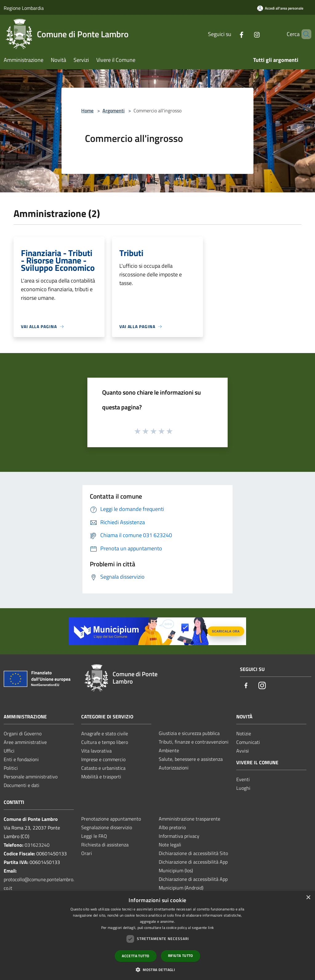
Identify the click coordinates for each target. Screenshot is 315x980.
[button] (157, 970)
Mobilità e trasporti (101, 777)
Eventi (243, 779)
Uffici (9, 751)
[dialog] (157, 936)
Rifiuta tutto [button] (181, 956)
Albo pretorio (172, 827)
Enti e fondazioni (21, 759)
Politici (11, 768)
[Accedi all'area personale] (280, 8)
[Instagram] (246, 34)
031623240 (37, 845)
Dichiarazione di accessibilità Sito (193, 853)
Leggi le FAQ (94, 836)
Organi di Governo (23, 733)
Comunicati (248, 742)
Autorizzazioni (174, 768)
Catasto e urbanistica (103, 768)
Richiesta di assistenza (105, 845)
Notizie (244, 733)
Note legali (170, 845)
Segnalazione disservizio (107, 827)
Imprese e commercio (103, 759)
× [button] (308, 898)
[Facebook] (231, 34)
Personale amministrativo (31, 777)
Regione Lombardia (24, 8)
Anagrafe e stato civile (105, 733)
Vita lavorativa (96, 751)
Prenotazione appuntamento (111, 819)
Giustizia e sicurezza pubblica (189, 733)
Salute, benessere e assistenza (191, 759)
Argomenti (114, 110)
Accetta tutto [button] (136, 956)
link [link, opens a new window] (211, 928)
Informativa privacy (179, 836)
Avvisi (243, 751)
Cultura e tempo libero (105, 742)
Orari (87, 853)
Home (87, 110)
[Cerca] (304, 34)
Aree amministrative (25, 742)
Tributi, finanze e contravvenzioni (194, 742)
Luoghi (243, 788)
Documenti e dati (22, 785)
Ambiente (169, 750)
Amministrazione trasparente (189, 819)
